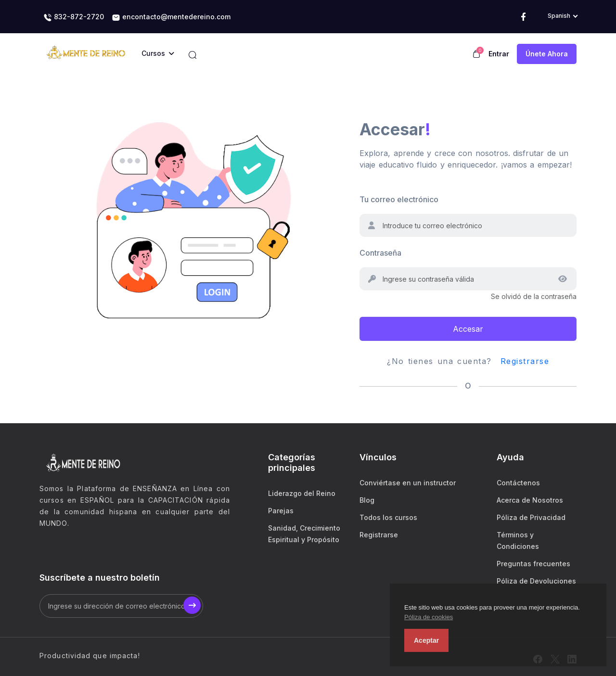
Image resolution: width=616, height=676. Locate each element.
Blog (367, 500)
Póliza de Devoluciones (536, 581)
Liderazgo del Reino (302, 493)
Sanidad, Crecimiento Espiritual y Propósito (304, 534)
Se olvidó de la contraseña (534, 296)
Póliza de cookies (429, 617)
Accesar (468, 329)
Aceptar (426, 640)
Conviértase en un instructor (408, 483)
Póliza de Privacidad (531, 517)
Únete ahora (547, 54)
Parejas (281, 511)
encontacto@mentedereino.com (171, 17)
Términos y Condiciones (518, 540)
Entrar (499, 54)
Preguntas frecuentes (533, 564)
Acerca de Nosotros (530, 500)
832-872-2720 (74, 17)
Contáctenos (518, 483)
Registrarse (525, 361)
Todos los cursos (388, 517)
